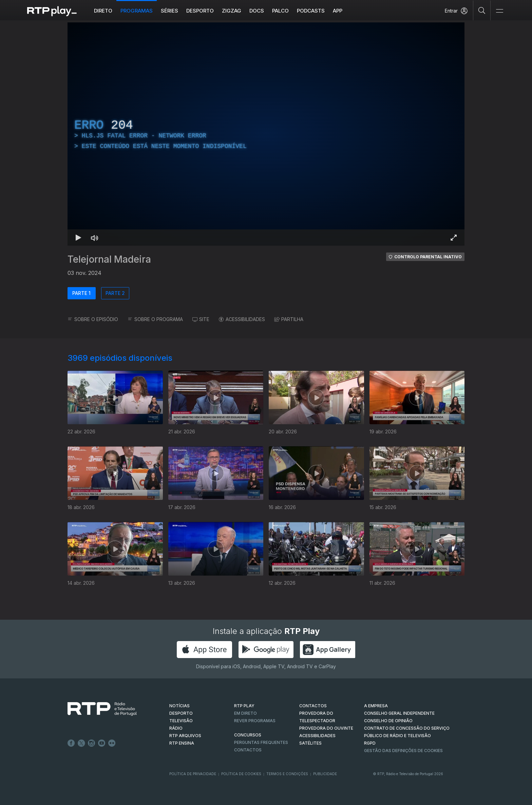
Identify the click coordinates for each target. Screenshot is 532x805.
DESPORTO (181, 713)
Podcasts (311, 11)
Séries (169, 11)
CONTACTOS (313, 706)
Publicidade (325, 774)
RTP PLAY (244, 706)
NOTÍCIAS (179, 706)
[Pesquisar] (482, 10)
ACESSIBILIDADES (242, 319)
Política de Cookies (241, 774)
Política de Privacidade (193, 774)
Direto (103, 11)
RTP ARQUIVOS (185, 736)
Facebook (71, 743)
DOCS (257, 11)
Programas (137, 11)
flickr (112, 743)
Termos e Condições (287, 774)
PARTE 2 (115, 293)
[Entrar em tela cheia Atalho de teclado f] (454, 238)
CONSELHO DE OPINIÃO (388, 721)
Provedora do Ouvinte (326, 728)
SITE (201, 319)
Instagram (92, 743)
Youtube (102, 743)
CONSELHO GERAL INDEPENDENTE (399, 713)
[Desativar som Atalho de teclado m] (95, 238)
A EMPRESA (376, 706)
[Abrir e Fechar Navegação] (499, 11)
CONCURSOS (248, 735)
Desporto (200, 11)
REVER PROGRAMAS (255, 721)
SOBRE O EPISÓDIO (93, 319)
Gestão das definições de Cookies (403, 751)
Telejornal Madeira (109, 259)
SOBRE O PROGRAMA (155, 319)
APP (338, 11)
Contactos (248, 750)
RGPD (370, 743)
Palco (280, 11)
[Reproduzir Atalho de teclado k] (78, 238)
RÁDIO (176, 728)
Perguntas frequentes (261, 742)
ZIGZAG (232, 11)
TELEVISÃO (181, 721)
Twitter (81, 743)
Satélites (310, 743)
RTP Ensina (182, 743)
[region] (266, 134)
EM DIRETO (245, 713)
